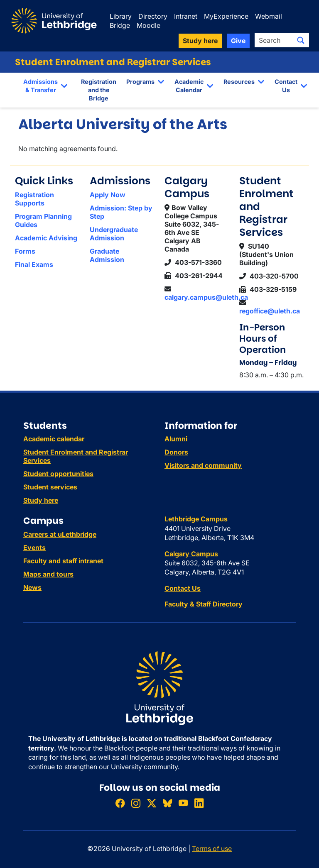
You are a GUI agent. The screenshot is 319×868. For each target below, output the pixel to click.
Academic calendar (54, 439)
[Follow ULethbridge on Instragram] (136, 803)
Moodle (148, 25)
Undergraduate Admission (114, 234)
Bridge (120, 25)
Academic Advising (46, 238)
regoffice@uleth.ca (270, 311)
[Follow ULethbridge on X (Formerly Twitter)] (152, 803)
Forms (25, 251)
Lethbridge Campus (196, 519)
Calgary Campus (191, 554)
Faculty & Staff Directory (204, 604)
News (32, 587)
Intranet (186, 16)
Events (34, 548)
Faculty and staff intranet (63, 561)
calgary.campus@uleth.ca (206, 297)
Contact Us (286, 86)
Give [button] (238, 41)
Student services (50, 487)
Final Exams (34, 264)
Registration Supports (34, 199)
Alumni (176, 439)
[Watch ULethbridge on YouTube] (183, 803)
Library (121, 16)
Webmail (269, 16)
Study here (41, 500)
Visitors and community (203, 465)
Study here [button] (200, 41)
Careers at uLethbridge (60, 534)
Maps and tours (48, 574)
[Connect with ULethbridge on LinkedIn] (199, 803)
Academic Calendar (189, 86)
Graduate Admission (107, 255)
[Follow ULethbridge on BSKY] (167, 803)
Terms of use (212, 848)
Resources (239, 82)
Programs (140, 82)
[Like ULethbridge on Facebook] (120, 803)
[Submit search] (301, 40)
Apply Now (108, 195)
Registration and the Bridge (99, 90)
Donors (176, 452)
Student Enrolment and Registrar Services (113, 62)
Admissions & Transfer (40, 86)
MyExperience (226, 16)
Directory (153, 16)
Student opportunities (58, 474)
